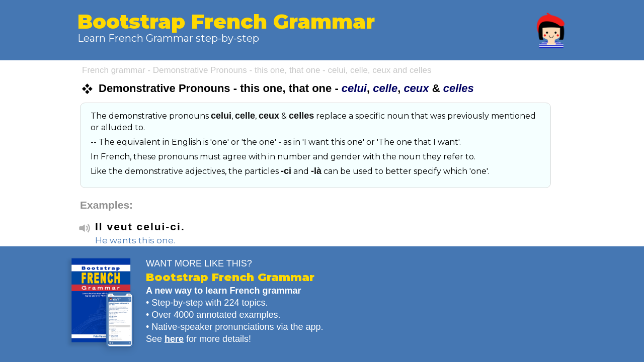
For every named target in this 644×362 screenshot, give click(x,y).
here (174, 339)
